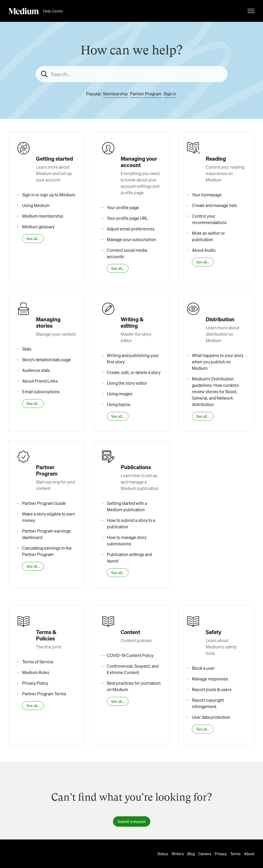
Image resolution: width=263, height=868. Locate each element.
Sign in (170, 94)
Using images (120, 394)
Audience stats (36, 370)
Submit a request (132, 821)
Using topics (119, 404)
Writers (178, 854)
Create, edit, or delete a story (134, 372)
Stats (27, 349)
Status (163, 854)
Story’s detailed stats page (46, 360)
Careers (205, 854)
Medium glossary (38, 227)
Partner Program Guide (44, 503)
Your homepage (207, 195)
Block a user (203, 668)
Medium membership (43, 216)
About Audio (204, 250)
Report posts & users (212, 689)
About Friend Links (40, 381)
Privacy (221, 854)
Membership (116, 94)
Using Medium (36, 205)
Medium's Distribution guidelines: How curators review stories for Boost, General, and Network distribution (215, 392)
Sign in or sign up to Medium (49, 195)
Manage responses (210, 679)
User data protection (211, 717)
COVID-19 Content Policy (130, 655)
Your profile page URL (127, 218)
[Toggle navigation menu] (251, 11)
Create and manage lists (214, 205)
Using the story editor (127, 383)
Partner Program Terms (44, 694)
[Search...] (132, 74)
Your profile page (123, 207)
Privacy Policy (35, 683)
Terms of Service (38, 662)
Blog (191, 854)
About (249, 854)
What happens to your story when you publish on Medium (218, 362)
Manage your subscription (131, 239)
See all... (33, 238)
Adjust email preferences (131, 229)
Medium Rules (36, 672)
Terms (235, 854)
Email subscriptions (41, 392)
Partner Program (146, 94)
